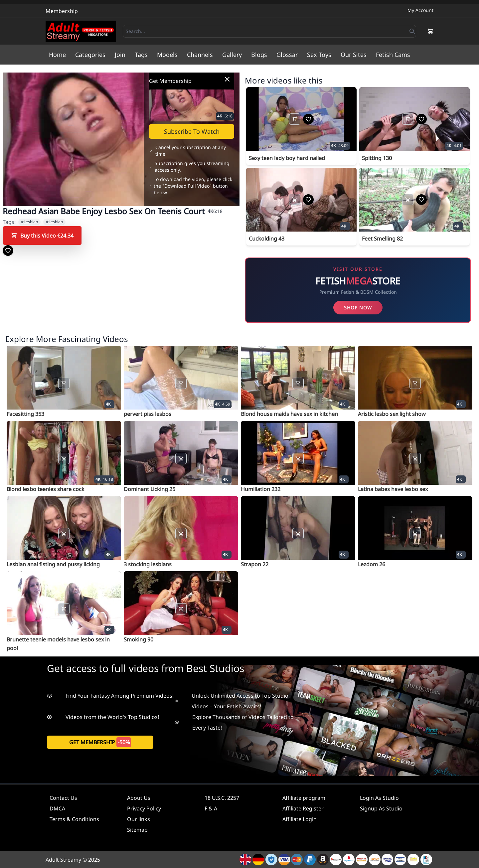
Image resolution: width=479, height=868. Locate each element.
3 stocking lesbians (148, 564)
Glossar (287, 55)
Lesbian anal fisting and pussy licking (53, 564)
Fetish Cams (393, 55)
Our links (139, 819)
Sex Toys (319, 55)
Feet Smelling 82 (382, 239)
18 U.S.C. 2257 (222, 798)
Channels (200, 55)
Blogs (259, 55)
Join (120, 55)
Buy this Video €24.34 (42, 236)
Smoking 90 (139, 639)
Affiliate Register (303, 808)
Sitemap (137, 830)
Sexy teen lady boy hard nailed (287, 158)
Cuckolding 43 (267, 239)
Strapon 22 (255, 564)
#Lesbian (29, 222)
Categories (90, 55)
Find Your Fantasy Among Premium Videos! (110, 696)
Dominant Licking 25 (150, 489)
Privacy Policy (144, 808)
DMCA (57, 808)
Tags (141, 55)
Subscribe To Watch (192, 131)
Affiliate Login (300, 819)
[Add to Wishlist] (8, 251)
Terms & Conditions (74, 819)
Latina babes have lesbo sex (393, 489)
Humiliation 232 (261, 489)
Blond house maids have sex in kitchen (289, 414)
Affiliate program (304, 798)
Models (167, 55)
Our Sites (354, 55)
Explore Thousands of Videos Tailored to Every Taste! (234, 722)
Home (57, 55)
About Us (139, 798)
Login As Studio (379, 798)
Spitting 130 (377, 158)
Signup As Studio (381, 808)
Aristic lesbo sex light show (392, 414)
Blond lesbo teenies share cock (46, 489)
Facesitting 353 (25, 414)
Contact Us (63, 798)
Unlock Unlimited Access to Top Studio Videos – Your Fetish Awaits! (232, 701)
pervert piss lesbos (148, 414)
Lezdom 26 (372, 564)
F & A (211, 808)
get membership (100, 742)
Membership (62, 11)
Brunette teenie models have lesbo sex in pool (58, 644)
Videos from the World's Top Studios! (103, 717)
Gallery (232, 55)
